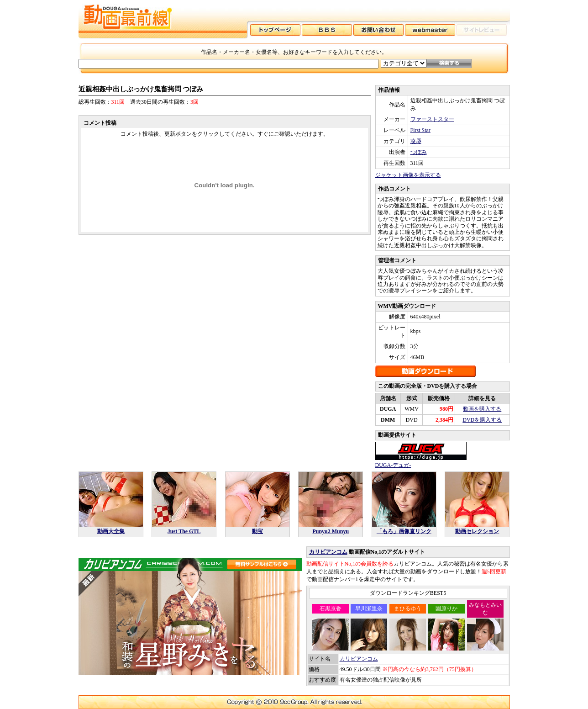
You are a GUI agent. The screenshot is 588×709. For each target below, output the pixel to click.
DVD (412, 420)
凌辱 (416, 141)
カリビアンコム (328, 552)
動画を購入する (482, 409)
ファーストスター (432, 119)
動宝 (257, 531)
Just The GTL (184, 531)
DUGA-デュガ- (393, 465)
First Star (420, 130)
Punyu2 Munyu (331, 531)
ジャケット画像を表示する (408, 175)
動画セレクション (477, 531)
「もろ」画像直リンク (404, 531)
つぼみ (419, 152)
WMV (412, 409)
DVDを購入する (482, 420)
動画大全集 (111, 531)
